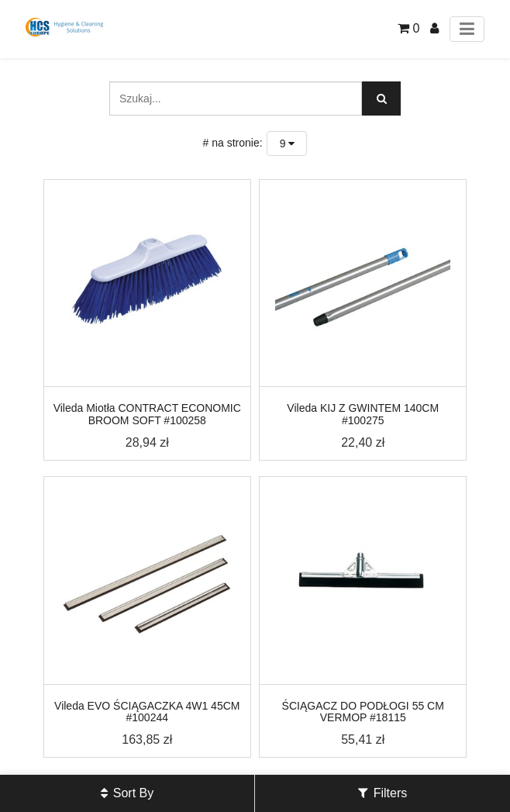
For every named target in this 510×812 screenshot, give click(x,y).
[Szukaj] (381, 98)
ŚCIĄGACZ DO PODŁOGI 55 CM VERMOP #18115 (363, 712)
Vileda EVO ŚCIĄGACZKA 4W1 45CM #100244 (147, 712)
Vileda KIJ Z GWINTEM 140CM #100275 (363, 414)
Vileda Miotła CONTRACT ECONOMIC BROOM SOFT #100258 (147, 414)
